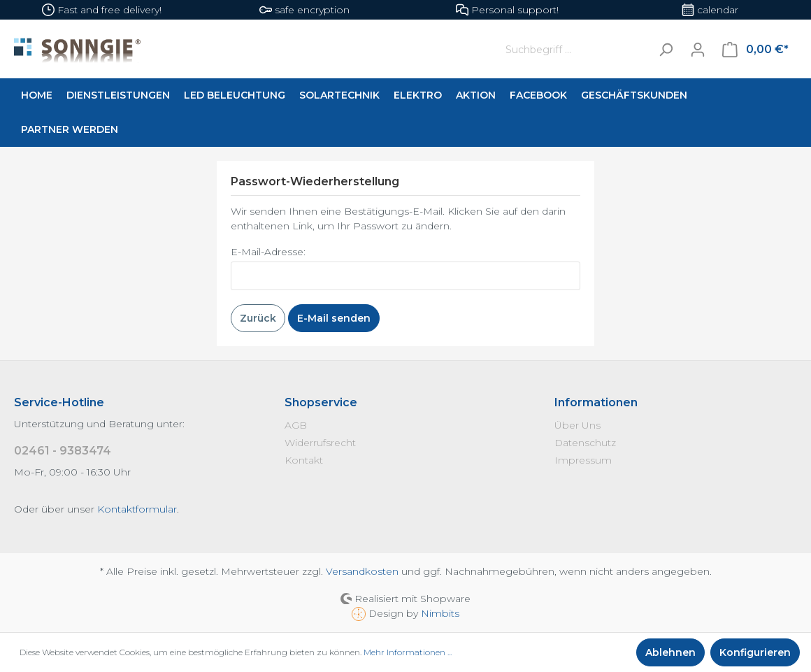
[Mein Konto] (698, 50)
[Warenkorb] (755, 50)
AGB (296, 425)
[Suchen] (666, 49)
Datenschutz (585, 443)
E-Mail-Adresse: (268, 252)
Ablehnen (670, 652)
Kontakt (304, 460)
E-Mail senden (334, 318)
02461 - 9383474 (63, 451)
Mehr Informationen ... (408, 652)
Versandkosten (362, 571)
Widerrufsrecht (320, 443)
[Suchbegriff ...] (575, 49)
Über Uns (577, 425)
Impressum (583, 460)
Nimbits (440, 613)
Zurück (258, 318)
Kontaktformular (137, 509)
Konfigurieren (755, 652)
